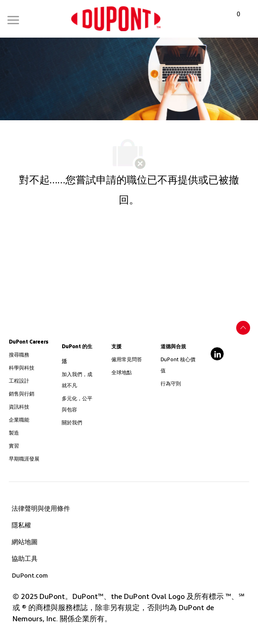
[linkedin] (217, 354)
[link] (116, 19)
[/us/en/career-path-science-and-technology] (30, 368)
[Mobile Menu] (13, 18)
